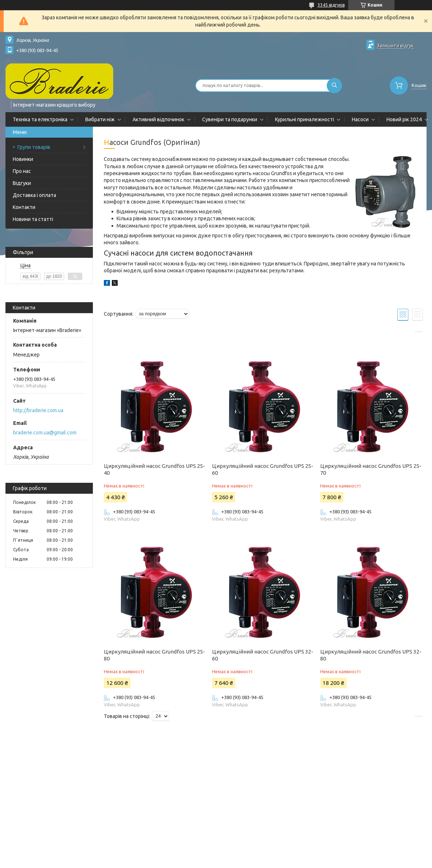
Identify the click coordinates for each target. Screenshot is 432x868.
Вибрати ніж (100, 119)
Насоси (360, 119)
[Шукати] (334, 86)
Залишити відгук (395, 46)
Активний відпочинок (158, 119)
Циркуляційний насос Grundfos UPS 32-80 (371, 655)
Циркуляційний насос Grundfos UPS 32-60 (263, 655)
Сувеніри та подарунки (230, 119)
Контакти (24, 207)
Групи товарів (34, 147)
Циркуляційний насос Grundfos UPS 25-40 (154, 469)
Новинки (23, 159)
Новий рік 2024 (404, 119)
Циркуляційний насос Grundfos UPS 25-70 (371, 469)
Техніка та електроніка (40, 119)
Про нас (22, 171)
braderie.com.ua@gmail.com (45, 433)
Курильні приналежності (305, 119)
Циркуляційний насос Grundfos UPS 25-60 (263, 469)
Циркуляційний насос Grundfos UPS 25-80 (154, 655)
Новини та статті (33, 219)
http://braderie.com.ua (38, 410)
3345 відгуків (331, 5)
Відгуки (22, 183)
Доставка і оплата (34, 195)
